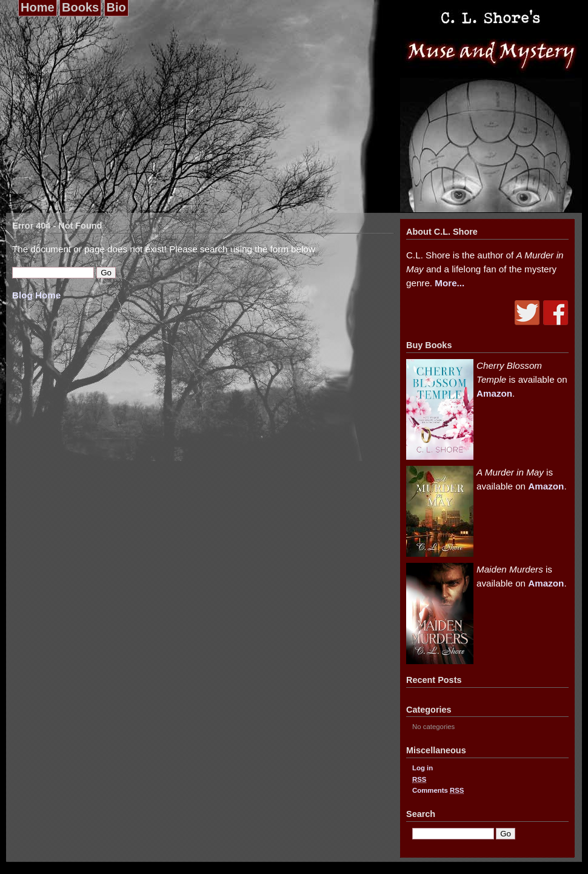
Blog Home (36, 295)
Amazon (494, 393)
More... (449, 283)
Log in (423, 768)
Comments (438, 790)
